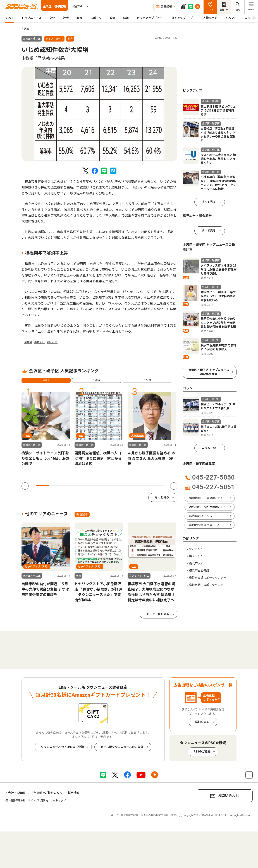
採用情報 (74, 793)
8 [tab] (133, 486)
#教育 (28, 342)
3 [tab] (68, 486)
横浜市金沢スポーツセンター (208, 578)
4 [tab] (81, 486)
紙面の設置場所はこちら (205, 525)
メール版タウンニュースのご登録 (122, 747)
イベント (231, 18)
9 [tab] (146, 486)
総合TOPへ (79, 6)
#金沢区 (52, 342)
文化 (52, 18)
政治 (112, 18)
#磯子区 (40, 342)
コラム (249, 18)
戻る (27, 29)
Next (174, 486)
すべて (9, 18)
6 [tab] (107, 486)
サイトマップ (58, 801)
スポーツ (96, 18)
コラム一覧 (209, 448)
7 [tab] (120, 486)
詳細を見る (202, 722)
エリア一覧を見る (158, 614)
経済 (126, 18)
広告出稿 (166, 6)
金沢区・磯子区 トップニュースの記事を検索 (209, 372)
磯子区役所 (196, 556)
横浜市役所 (196, 563)
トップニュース (31, 18)
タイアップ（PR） (183, 18)
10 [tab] (159, 486)
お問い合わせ (228, 796)
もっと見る (162, 497)
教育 (79, 18)
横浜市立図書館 (199, 571)
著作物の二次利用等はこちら (208, 507)
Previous (25, 486)
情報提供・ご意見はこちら (206, 498)
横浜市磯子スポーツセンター (208, 585)
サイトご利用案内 (38, 801)
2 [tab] (55, 486)
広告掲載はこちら (201, 516)
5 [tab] (94, 486)
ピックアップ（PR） (150, 18)
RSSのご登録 (202, 752)
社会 (66, 18)
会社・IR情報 (16, 793)
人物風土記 (210, 18)
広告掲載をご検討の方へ (46, 793)
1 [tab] (42, 486)
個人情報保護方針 (15, 801)
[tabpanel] (99, 114)
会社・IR (224, 10)
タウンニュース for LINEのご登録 (62, 747)
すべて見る (209, 202)
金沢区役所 (196, 549)
